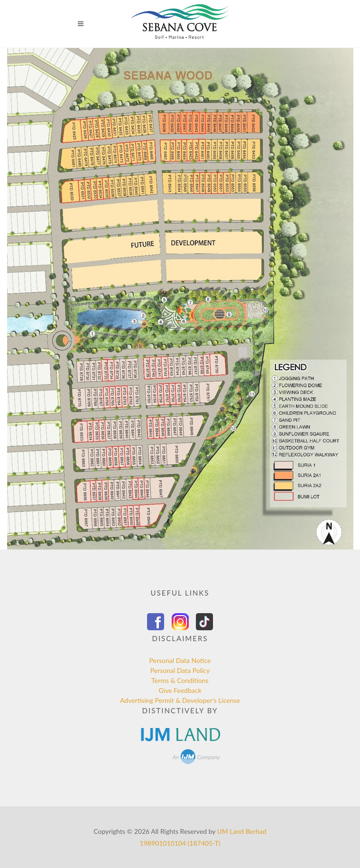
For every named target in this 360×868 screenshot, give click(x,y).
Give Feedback (180, 690)
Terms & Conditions (180, 680)
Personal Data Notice (180, 660)
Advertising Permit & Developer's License (180, 700)
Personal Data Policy (180, 670)
